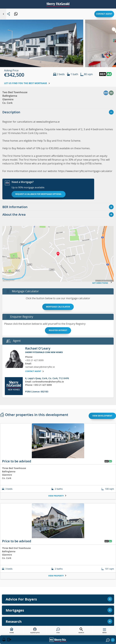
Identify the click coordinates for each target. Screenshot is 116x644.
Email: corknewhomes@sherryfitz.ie (44, 382)
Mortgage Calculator (58, 307)
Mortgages (58, 593)
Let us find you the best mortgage (27, 83)
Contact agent (104, 14)
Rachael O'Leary (38, 348)
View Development (102, 416)
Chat (58, 631)
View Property (57, 496)
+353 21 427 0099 (34, 360)
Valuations (58, 585)
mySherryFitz (35, 631)
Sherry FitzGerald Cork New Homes (44, 352)
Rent (58, 576)
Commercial (58, 602)
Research (58, 610)
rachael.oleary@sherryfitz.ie (40, 367)
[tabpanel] (58, 503)
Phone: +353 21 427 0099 (38, 385)
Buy (58, 560)
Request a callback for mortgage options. (39, 194)
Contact (58, 618)
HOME (12, 631)
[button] (42, 47)
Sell (58, 568)
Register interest (58, 330)
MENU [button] (105, 631)
